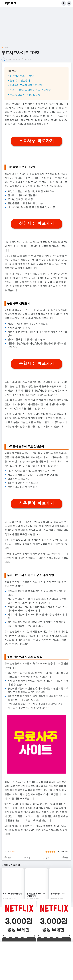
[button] (3, 3)
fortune (7, 47)
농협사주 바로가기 (36, 363)
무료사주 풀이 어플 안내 (12, 894)
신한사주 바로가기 (36, 223)
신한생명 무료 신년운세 (22, 76)
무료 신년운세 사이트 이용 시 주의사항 (30, 90)
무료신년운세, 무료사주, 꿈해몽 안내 (36, 895)
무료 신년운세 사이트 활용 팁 (25, 94)
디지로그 (11, 3)
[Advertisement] (37, 27)
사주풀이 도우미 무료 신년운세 (26, 85)
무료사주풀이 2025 (58, 894)
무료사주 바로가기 (36, 141)
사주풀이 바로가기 (36, 503)
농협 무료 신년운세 (20, 80)
